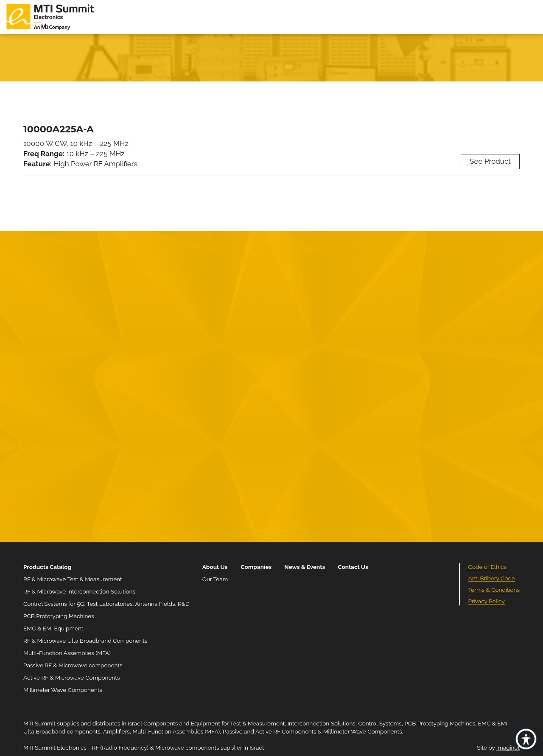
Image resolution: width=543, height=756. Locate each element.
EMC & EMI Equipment (53, 628)
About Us (215, 567)
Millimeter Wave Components (63, 690)
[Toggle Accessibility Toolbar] (526, 739)
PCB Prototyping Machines (59, 616)
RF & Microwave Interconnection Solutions (79, 591)
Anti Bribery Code (492, 578)
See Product (490, 161)
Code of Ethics (488, 567)
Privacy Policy (487, 601)
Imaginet (508, 748)
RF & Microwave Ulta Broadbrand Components (85, 641)
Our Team (215, 579)
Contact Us (353, 567)
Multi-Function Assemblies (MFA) (67, 653)
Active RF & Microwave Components (72, 678)
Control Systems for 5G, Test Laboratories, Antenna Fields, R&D (106, 604)
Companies (256, 567)
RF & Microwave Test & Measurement (73, 579)
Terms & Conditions (494, 590)
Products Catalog (47, 567)
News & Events (305, 567)
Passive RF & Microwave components (73, 665)
